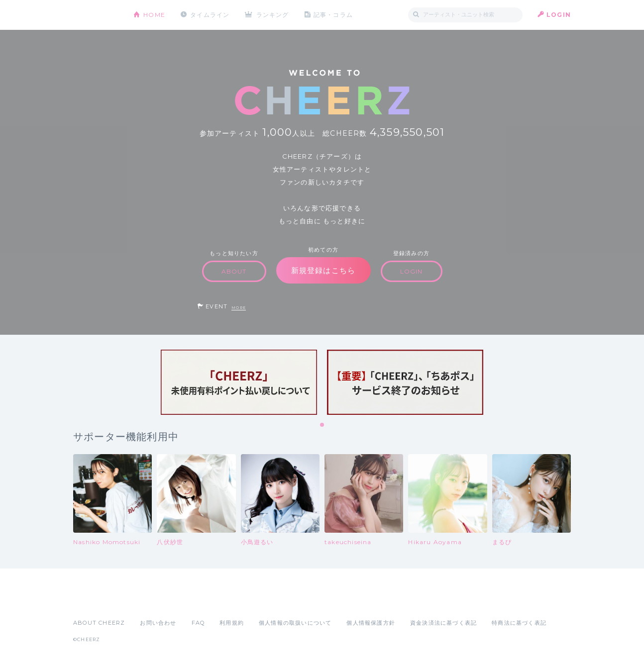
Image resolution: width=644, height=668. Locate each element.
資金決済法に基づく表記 (443, 623)
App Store (96, 601)
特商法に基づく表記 (519, 623)
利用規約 (232, 623)
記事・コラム (333, 15)
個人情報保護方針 (371, 623)
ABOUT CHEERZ (99, 623)
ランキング (273, 15)
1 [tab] (322, 425)
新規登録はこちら (323, 270)
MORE (239, 308)
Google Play (149, 601)
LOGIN (559, 15)
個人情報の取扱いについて (295, 623)
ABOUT (234, 271)
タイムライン (210, 15)
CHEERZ (96, 15)
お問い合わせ (158, 623)
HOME (154, 15)
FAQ (198, 623)
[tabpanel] (239, 382)
